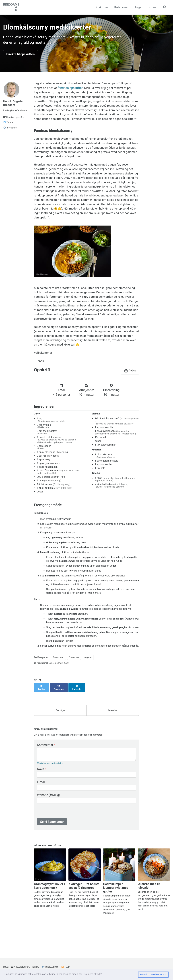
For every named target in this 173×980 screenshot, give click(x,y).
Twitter (8, 125)
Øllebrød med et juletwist (149, 911)
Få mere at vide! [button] (93, 974)
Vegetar (88, 685)
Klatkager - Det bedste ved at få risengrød (84, 911)
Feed (68, 967)
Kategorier (121, 7)
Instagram (10, 130)
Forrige (60, 735)
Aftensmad (58, 685)
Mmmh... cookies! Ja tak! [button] (153, 974)
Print (130, 393)
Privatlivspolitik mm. (26, 967)
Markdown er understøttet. (51, 788)
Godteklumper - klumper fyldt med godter (116, 913)
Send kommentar (52, 846)
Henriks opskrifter (14, 120)
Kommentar (46, 770)
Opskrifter (101, 7)
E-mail (42, 807)
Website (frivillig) (48, 820)
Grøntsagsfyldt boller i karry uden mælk (49, 911)
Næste (113, 735)
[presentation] (60, 836)
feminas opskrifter (71, 90)
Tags (137, 7)
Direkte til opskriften (21, 56)
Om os (151, 7)
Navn (41, 794)
